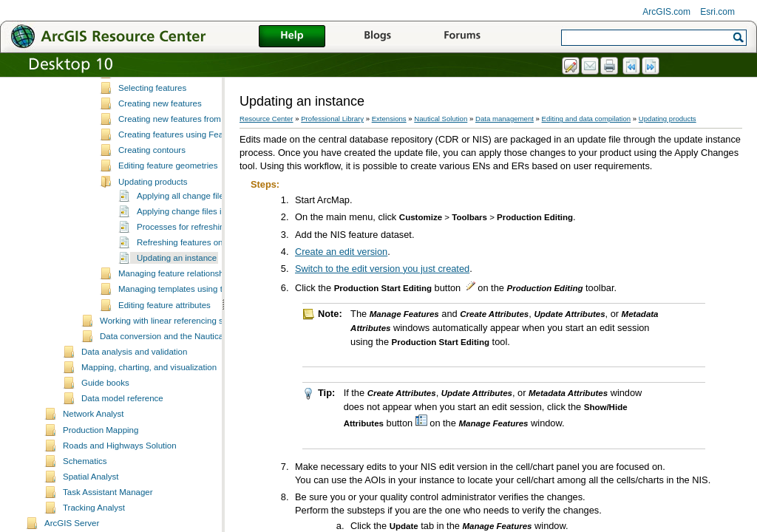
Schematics (85, 524)
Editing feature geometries (168, 228)
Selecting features (152, 151)
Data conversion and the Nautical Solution (179, 399)
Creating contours (152, 213)
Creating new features (160, 166)
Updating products (153, 245)
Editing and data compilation (587, 119)
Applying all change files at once (198, 259)
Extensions (389, 119)
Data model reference (122, 461)
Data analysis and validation (134, 415)
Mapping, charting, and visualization (149, 430)
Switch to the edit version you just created (382, 269)
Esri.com (717, 12)
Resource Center (267, 119)
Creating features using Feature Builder (193, 197)
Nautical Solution (441, 119)
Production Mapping (101, 493)
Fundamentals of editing (164, 135)
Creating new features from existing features (202, 182)
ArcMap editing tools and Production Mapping (204, 103)
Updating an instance (177, 321)
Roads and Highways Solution (120, 508)
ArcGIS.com (666, 12)
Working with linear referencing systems (175, 383)
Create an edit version (341, 252)
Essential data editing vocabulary (180, 88)
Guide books (105, 446)
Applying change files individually (199, 274)
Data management (505, 119)
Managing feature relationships (176, 336)
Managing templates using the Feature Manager (209, 352)
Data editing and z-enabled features (186, 120)
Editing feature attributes (164, 368)
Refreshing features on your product (205, 305)
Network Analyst (94, 477)
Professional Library (332, 119)
